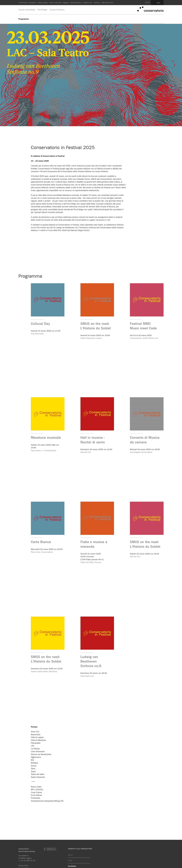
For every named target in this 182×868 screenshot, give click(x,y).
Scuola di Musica (57, 10)
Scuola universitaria (27, 10)
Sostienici (97, 3)
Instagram (48, 849)
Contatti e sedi (87, 3)
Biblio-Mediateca (76, 3)
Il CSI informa (23, 3)
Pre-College (42, 10)
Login (158, 3)
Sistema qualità (43, 3)
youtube (55, 849)
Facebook (45, 849)
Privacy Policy (24, 866)
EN (149, 3)
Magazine (66, 3)
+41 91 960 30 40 (28, 861)
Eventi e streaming (55, 3)
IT (146, 3)
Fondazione (32, 3)
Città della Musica (107, 3)
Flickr (51, 849)
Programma (24, 19)
